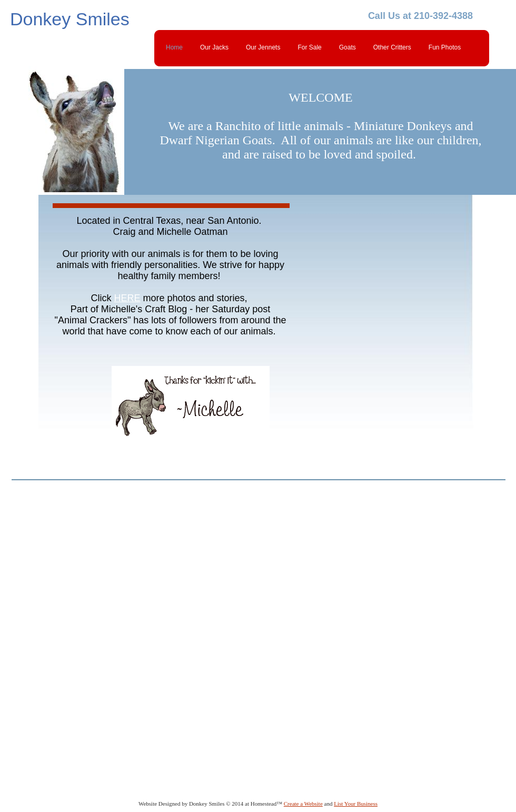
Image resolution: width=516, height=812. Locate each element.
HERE (127, 298)
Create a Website (303, 804)
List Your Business (356, 804)
